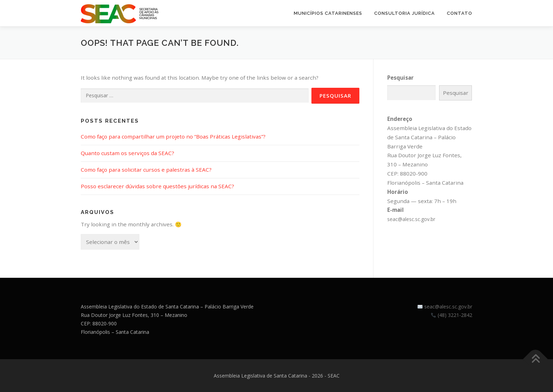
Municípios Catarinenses (328, 13)
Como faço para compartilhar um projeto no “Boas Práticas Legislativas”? (173, 136)
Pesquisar (400, 78)
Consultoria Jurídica (405, 13)
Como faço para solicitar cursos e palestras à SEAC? (146, 170)
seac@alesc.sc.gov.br (411, 219)
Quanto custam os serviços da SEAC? (127, 153)
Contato (460, 13)
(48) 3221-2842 (455, 315)
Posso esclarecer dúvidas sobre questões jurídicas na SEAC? (157, 186)
